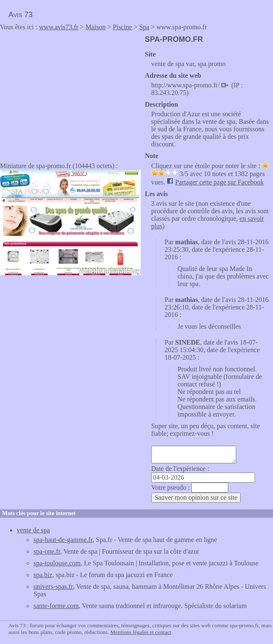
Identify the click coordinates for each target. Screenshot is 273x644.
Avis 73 (21, 15)
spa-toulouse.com (57, 563)
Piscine (122, 27)
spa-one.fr (47, 551)
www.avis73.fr (59, 27)
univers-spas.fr (53, 586)
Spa (144, 27)
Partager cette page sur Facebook (219, 182)
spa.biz (43, 575)
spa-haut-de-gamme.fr (63, 540)
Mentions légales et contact (141, 632)
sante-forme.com (56, 606)
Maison (95, 27)
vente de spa (33, 530)
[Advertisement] (70, 94)
